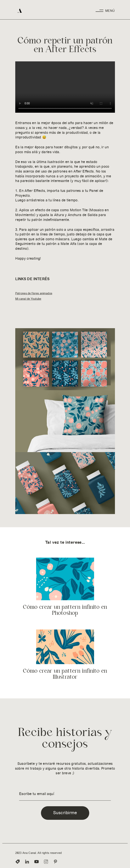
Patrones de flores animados (34, 293)
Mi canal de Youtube (28, 299)
